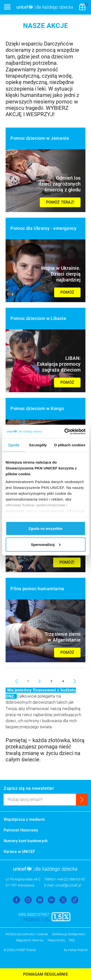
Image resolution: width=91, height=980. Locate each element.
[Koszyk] (82, 7)
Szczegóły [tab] (38, 445)
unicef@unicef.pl (68, 885)
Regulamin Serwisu (30, 940)
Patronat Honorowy (21, 830)
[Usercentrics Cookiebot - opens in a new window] (65, 431)
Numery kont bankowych (26, 841)
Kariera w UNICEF (19, 852)
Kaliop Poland (78, 950)
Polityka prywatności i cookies (27, 934)
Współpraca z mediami (24, 819)
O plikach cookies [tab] (70, 445)
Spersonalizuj (46, 544)
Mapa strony (56, 940)
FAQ (72, 940)
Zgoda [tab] (14, 445)
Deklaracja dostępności (69, 934)
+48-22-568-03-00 (71, 879)
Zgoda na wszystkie (45, 528)
